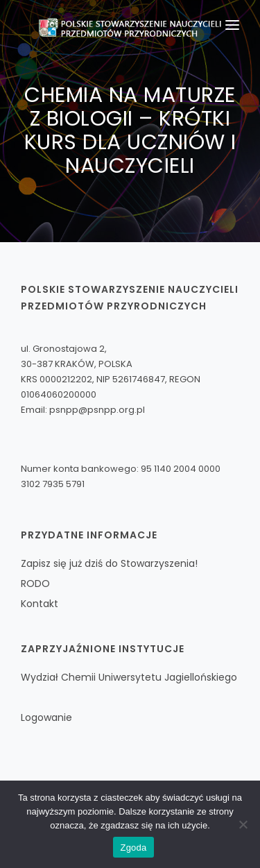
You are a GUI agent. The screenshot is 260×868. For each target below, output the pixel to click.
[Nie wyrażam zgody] (243, 824)
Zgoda (133, 848)
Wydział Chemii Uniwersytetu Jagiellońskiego (129, 677)
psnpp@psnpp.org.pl (97, 410)
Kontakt (40, 604)
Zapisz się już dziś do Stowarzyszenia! (109, 563)
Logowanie (46, 717)
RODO (35, 584)
